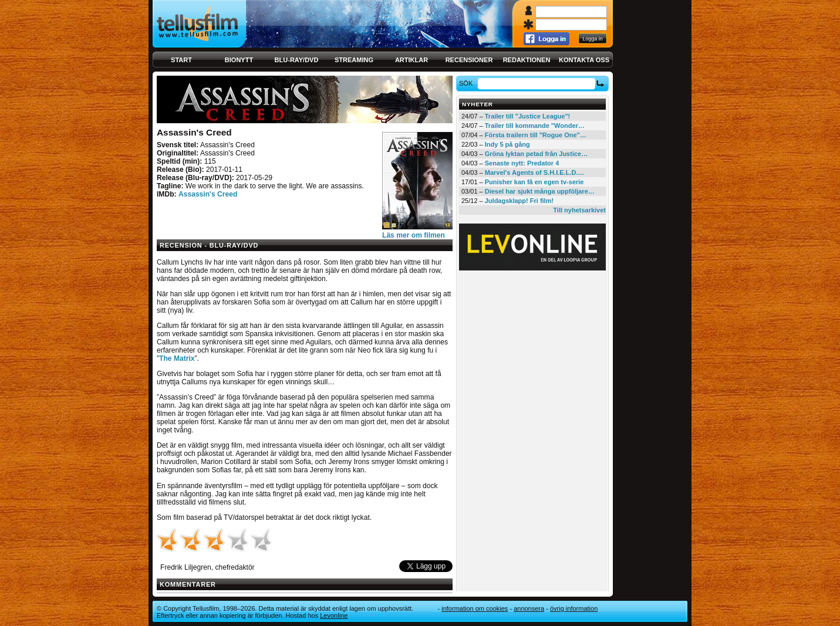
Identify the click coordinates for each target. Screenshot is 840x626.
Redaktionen (527, 60)
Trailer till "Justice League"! (528, 116)
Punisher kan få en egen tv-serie (534, 182)
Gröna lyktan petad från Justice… (536, 154)
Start (181, 60)
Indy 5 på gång (507, 144)
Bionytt (239, 60)
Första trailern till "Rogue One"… (536, 135)
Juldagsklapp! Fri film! (519, 201)
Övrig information (574, 608)
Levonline (334, 615)
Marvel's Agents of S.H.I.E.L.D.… (535, 172)
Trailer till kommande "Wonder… (535, 126)
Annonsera (529, 608)
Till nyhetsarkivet (579, 210)
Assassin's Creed (208, 194)
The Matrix (177, 358)
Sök (468, 83)
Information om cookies (475, 608)
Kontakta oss (584, 60)
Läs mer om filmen (414, 235)
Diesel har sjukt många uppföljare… (540, 191)
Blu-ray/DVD (297, 60)
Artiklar (411, 60)
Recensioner (469, 60)
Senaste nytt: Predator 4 (522, 163)
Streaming (354, 60)
